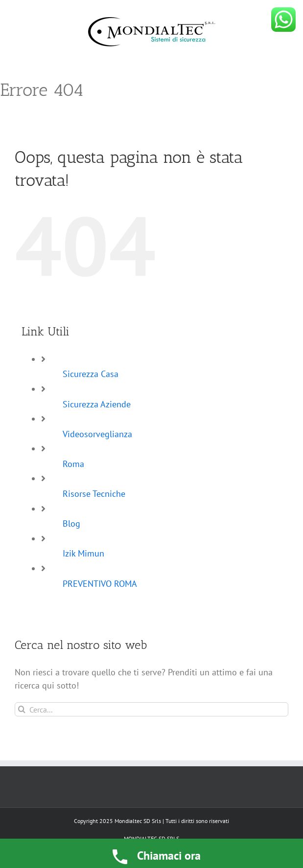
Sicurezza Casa (91, 374)
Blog (71, 523)
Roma (73, 464)
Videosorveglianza (97, 434)
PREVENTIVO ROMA (100, 584)
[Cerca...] (151, 709)
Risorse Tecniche (94, 494)
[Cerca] (22, 709)
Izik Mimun (83, 553)
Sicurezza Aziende (97, 404)
